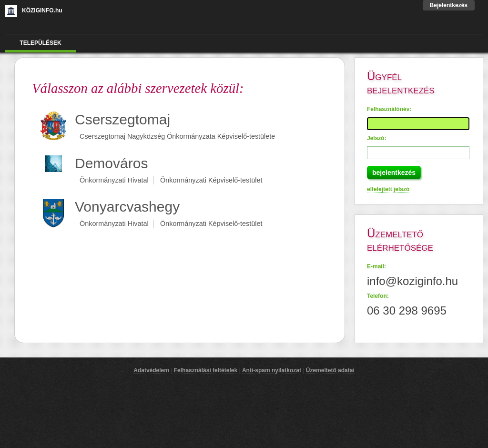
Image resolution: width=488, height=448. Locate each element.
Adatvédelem (151, 370)
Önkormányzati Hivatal (114, 180)
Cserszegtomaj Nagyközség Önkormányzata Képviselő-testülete (177, 136)
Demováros (111, 163)
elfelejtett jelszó (388, 189)
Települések (40, 43)
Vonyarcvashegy (127, 207)
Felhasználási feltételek (206, 370)
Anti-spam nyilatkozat (272, 370)
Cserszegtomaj (122, 119)
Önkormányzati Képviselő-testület (211, 180)
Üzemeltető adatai (330, 370)
